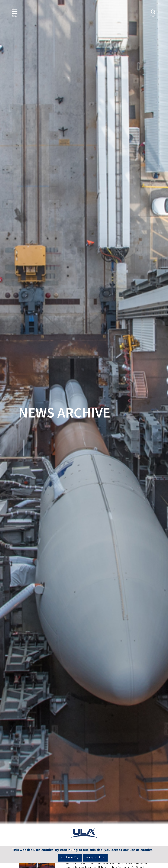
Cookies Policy (70, 858)
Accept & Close (95, 858)
